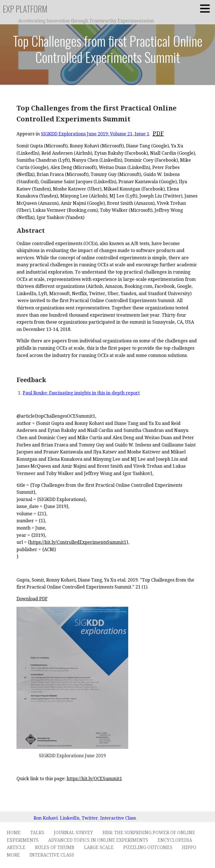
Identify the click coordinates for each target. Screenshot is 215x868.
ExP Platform (25, 9)
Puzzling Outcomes (148, 847)
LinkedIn (70, 818)
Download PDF (32, 599)
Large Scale (99, 847)
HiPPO (189, 847)
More (13, 855)
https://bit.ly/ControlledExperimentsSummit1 (78, 542)
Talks (37, 833)
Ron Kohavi (46, 818)
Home (14, 833)
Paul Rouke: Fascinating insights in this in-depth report (81, 393)
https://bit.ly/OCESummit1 (94, 779)
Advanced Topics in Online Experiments (98, 840)
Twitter (90, 818)
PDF (158, 133)
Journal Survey (73, 833)
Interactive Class (118, 818)
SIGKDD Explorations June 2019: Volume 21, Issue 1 (95, 134)
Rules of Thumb (55, 847)
